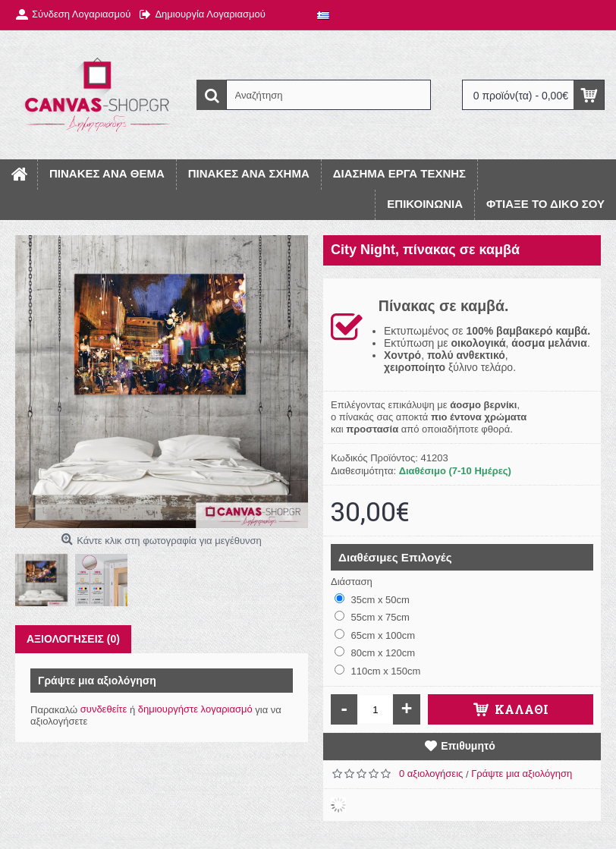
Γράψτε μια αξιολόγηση (522, 774)
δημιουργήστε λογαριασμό (195, 709)
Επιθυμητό (468, 746)
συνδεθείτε (104, 709)
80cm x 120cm (375, 652)
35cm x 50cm (372, 599)
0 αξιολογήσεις (431, 774)
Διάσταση (352, 582)
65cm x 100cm (375, 635)
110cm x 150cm (377, 671)
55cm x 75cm (372, 617)
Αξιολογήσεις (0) (73, 639)
